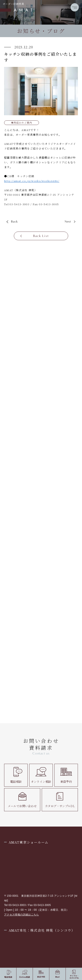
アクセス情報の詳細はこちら (22, 915)
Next (68, 222)
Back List (41, 236)
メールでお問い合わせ (22, 800)
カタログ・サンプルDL (60, 800)
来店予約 (66, 775)
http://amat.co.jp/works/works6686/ (32, 181)
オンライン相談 (41, 775)
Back (14, 222)
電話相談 (16, 775)
